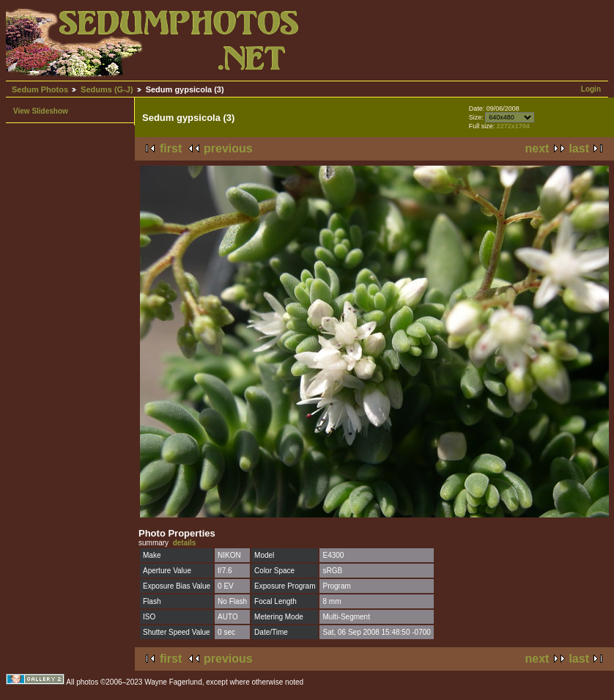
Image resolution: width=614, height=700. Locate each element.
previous (228, 148)
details (185, 543)
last (579, 148)
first (171, 148)
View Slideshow (41, 111)
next (537, 148)
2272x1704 (513, 126)
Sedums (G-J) (107, 89)
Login (591, 89)
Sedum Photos (40, 89)
